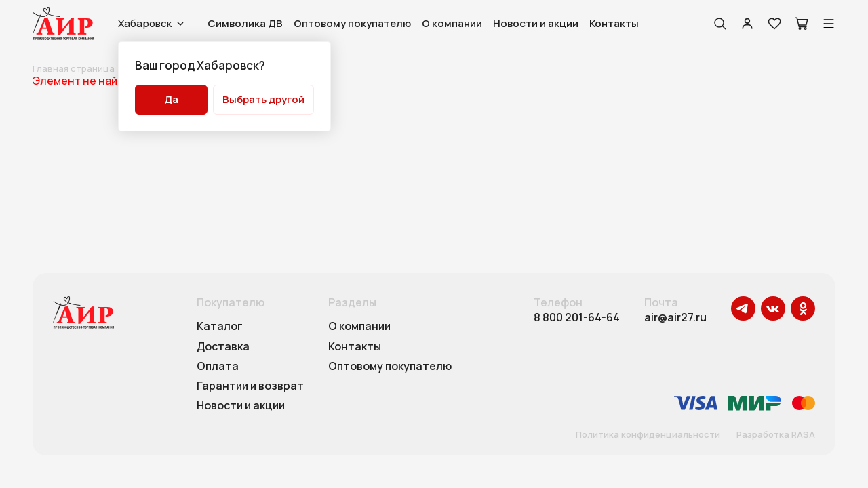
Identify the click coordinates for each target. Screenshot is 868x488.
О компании (452, 23)
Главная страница (74, 68)
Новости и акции (536, 23)
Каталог (220, 327)
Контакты (614, 23)
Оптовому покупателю (352, 23)
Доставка (223, 347)
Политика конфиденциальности (648, 435)
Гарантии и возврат (250, 386)
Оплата (218, 367)
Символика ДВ (245, 23)
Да (171, 99)
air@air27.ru (675, 318)
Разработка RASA (776, 435)
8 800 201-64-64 (577, 318)
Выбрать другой (263, 99)
